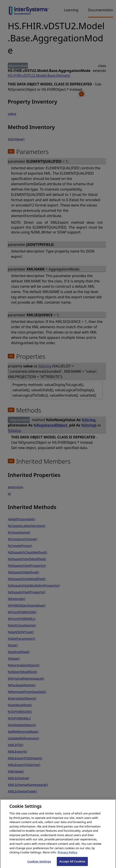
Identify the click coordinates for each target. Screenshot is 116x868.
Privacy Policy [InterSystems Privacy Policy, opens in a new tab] (68, 854)
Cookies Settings (39, 863)
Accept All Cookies (72, 863)
